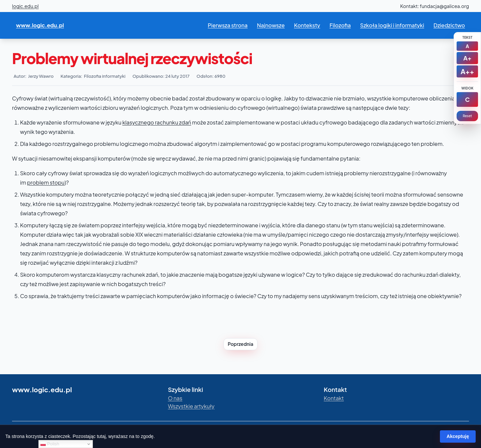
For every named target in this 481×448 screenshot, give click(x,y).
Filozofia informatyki (105, 76)
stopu (57, 182)
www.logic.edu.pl (40, 25)
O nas (175, 398)
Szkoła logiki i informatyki (392, 25)
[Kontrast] (467, 99)
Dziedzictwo (449, 25)
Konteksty (307, 25)
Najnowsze (271, 25)
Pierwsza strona (228, 25)
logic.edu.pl (25, 6)
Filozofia (340, 25)
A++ (467, 71)
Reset (467, 116)
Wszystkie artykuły (191, 406)
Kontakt (334, 398)
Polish (50, 444)
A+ (467, 58)
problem (38, 182)
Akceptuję (458, 436)
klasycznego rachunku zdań (157, 122)
